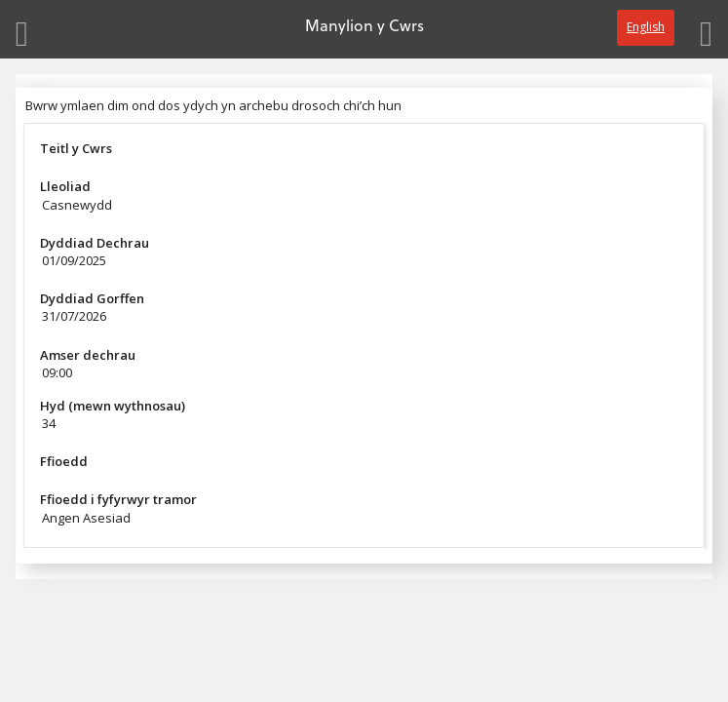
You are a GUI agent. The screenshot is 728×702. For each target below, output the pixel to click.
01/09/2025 (74, 260)
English (646, 27)
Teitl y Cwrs (76, 148)
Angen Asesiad (86, 518)
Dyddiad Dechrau (95, 243)
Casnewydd (77, 205)
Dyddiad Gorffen (92, 298)
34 (49, 423)
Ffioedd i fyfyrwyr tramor (118, 499)
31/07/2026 (74, 316)
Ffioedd (64, 461)
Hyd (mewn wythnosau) (113, 406)
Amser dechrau (88, 355)
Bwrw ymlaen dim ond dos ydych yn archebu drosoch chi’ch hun (213, 105)
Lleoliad (65, 186)
